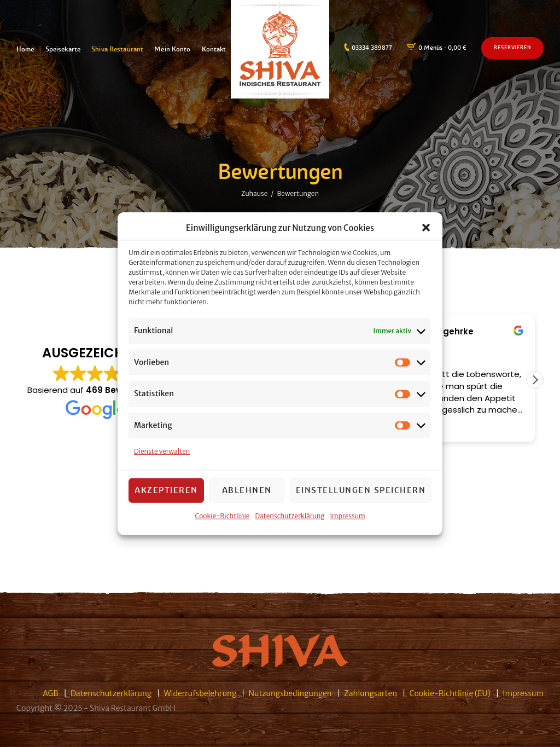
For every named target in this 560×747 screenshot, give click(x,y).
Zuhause (254, 193)
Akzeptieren (166, 490)
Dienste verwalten (162, 451)
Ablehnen (247, 490)
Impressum (348, 515)
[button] (426, 228)
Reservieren (512, 48)
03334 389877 (372, 48)
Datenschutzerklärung (290, 515)
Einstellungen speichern (361, 490)
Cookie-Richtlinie (222, 515)
